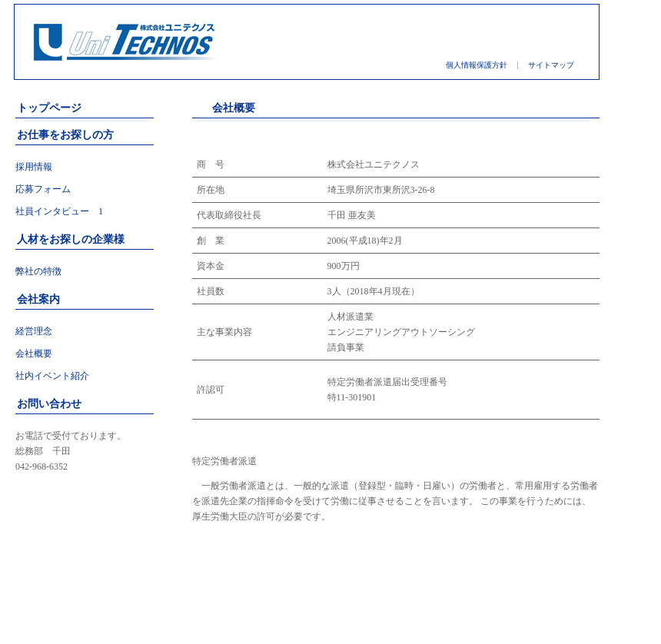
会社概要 (34, 354)
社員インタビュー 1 (59, 211)
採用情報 (34, 167)
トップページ (49, 108)
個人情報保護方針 (477, 65)
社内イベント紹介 (52, 376)
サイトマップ (551, 65)
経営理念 (34, 331)
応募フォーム (43, 189)
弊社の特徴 (38, 271)
